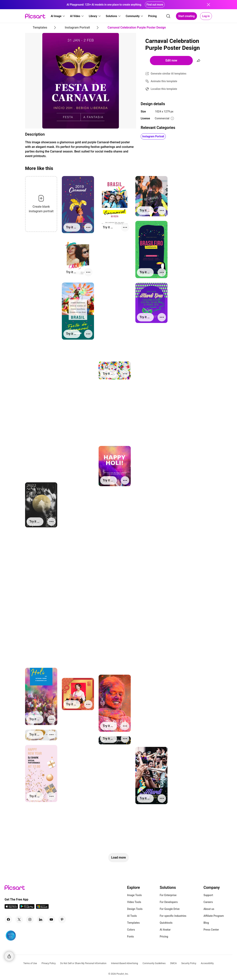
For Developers (169, 902)
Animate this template (164, 81)
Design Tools (135, 909)
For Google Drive (170, 909)
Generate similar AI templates (169, 74)
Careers (208, 902)
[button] (58, 16)
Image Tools (134, 895)
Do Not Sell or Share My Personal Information (83, 963)
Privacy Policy (49, 963)
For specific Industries (173, 916)
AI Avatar (165, 930)
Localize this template (164, 89)
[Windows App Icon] (42, 908)
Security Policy (189, 963)
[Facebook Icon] (8, 919)
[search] (168, 16)
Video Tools (134, 902)
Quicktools (166, 923)
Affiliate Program (214, 916)
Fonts (130, 937)
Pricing (164, 937)
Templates (133, 923)
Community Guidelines (154, 963)
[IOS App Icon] (11, 908)
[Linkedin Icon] (41, 919)
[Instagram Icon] (30, 919)
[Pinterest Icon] (62, 919)
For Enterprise (168, 895)
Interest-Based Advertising (125, 963)
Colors (131, 930)
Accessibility (207, 963)
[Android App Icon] (27, 908)
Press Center (211, 930)
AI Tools (132, 916)
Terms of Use (30, 963)
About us (209, 909)
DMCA (173, 963)
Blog (206, 923)
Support (208, 895)
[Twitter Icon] (19, 919)
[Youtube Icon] (51, 919)
